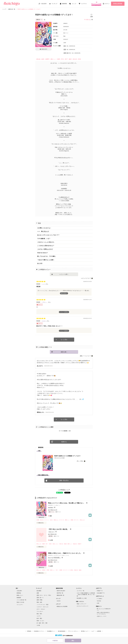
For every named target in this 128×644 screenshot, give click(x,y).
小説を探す (44, 4)
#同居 (79, 59)
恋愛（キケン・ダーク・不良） (44, 595)
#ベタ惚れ (71, 570)
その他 (38, 625)
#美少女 (42, 520)
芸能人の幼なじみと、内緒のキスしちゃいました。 (65, 553)
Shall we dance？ (43, 253)
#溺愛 (58, 59)
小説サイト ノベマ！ (102, 616)
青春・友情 (39, 602)
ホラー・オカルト (41, 609)
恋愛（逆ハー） (40, 598)
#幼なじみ (82, 520)
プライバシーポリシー (73, 631)
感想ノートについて (85, 356)
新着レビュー (20, 595)
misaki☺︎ (44, 321)
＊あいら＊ (51, 532)
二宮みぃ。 (45, 302)
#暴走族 (38, 59)
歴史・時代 (39, 614)
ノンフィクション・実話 (42, 605)
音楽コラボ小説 (20, 602)
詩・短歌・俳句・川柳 (42, 623)
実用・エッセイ (40, 621)
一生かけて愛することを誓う (46, 260)
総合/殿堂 (39, 591)
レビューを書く (64, 274)
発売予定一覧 (60, 593)
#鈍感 (65, 544)
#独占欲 (75, 544)
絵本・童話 (39, 618)
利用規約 (29, 631)
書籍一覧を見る (64, 480)
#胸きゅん (56, 520)
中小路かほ (87, 20)
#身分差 (75, 59)
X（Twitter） (100, 599)
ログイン (107, 4)
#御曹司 (47, 59)
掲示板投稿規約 (62, 631)
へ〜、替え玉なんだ (43, 231)
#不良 (62, 59)
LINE (98, 603)
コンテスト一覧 (80, 591)
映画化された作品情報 (62, 606)
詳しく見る (80, 461)
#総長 (43, 59)
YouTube (99, 601)
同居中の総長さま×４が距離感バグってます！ (68, 456)
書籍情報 (64, 4)
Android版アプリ (101, 593)
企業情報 (99, 631)
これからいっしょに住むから (46, 242)
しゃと (44, 284)
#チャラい (76, 520)
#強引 (50, 544)
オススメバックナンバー (83, 606)
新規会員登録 (118, 4)
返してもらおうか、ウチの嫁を (46, 256)
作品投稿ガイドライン (39, 631)
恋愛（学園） (40, 600)
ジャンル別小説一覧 (21, 600)
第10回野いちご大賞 (82, 598)
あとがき (40, 263)
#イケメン (47, 520)
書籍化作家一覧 (60, 595)
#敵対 (70, 59)
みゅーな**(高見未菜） (54, 558)
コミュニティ (20, 605)
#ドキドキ (62, 520)
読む (73, 641)
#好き (51, 520)
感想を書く (64, 352)
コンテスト (84, 4)
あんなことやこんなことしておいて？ (48, 235)
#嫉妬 (80, 570)
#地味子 (79, 544)
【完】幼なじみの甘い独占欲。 (59, 529)
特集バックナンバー (82, 604)
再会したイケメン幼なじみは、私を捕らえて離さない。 (67, 503)
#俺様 (72, 520)
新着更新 (19, 598)
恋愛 (38, 593)
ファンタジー (40, 611)
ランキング (54, 4)
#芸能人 (44, 570)
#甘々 (47, 544)
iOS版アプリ (100, 591)
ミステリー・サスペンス (42, 607)
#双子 (66, 59)
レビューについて (86, 278)
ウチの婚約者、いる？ (44, 239)
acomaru (50, 507)
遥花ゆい (39, 412)
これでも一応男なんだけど (45, 249)
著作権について (85, 631)
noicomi (59, 601)
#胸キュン (53, 59)
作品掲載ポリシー (51, 631)
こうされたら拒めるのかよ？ (46, 246)
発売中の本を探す (61, 591)
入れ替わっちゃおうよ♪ (44, 228)
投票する (64, 442)
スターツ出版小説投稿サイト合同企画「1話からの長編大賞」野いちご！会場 (86, 594)
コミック (74, 4)
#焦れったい (55, 544)
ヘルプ (93, 631)
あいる (39, 366)
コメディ (39, 616)
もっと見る (64, 340)
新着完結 (19, 593)
